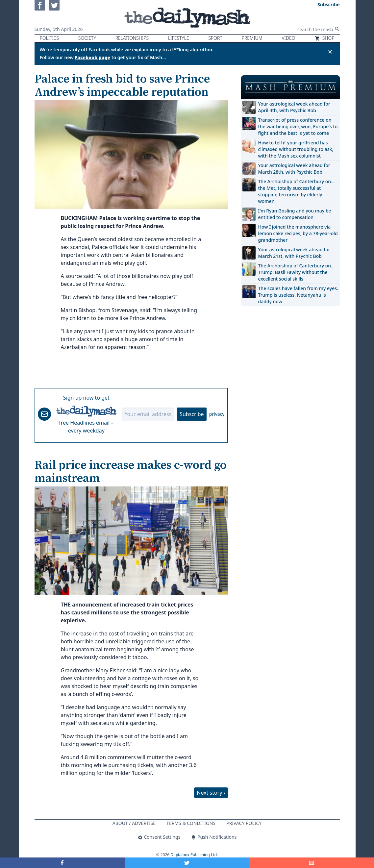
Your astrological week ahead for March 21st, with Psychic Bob (294, 253)
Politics (50, 38)
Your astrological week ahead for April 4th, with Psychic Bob (294, 107)
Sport (215, 38)
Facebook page (93, 57)
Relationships (132, 38)
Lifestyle (179, 38)
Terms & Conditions (191, 823)
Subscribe (192, 414)
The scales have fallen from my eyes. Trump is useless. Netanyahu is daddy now (298, 295)
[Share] (312, 863)
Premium (252, 38)
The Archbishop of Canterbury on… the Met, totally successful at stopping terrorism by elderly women (297, 191)
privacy (217, 414)
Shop (324, 38)
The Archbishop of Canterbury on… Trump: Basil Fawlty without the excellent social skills (297, 272)
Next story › (211, 793)
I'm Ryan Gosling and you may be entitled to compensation (295, 214)
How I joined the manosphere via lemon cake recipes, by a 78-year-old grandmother (298, 233)
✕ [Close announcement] (330, 52)
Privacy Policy (244, 823)
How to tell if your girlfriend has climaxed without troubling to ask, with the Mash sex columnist (296, 149)
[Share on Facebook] (62, 863)
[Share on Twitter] (187, 863)
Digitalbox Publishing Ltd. (194, 855)
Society (87, 38)
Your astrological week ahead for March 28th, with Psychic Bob (294, 169)
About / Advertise (134, 823)
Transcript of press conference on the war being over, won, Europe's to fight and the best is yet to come (298, 126)
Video (288, 38)
